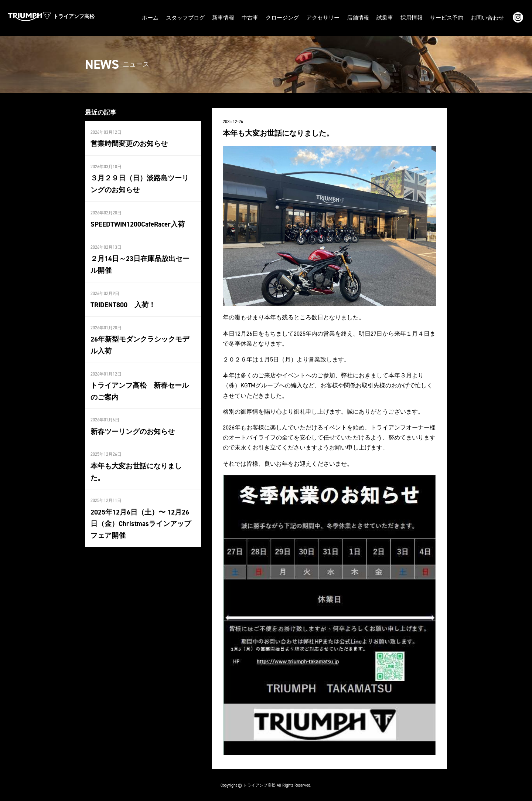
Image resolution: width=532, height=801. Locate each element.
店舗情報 (366, 17)
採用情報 (417, 17)
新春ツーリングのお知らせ (130, 426)
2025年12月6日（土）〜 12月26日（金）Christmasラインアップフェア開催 (142, 505)
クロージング (294, 17)
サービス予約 (450, 17)
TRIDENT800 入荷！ (122, 301)
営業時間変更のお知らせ (127, 142)
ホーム (169, 17)
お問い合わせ (488, 17)
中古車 (263, 17)
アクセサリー (332, 17)
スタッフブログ (202, 17)
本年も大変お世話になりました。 (140, 460)
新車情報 (238, 17)
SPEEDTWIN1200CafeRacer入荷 (136, 221)
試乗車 (391, 17)
